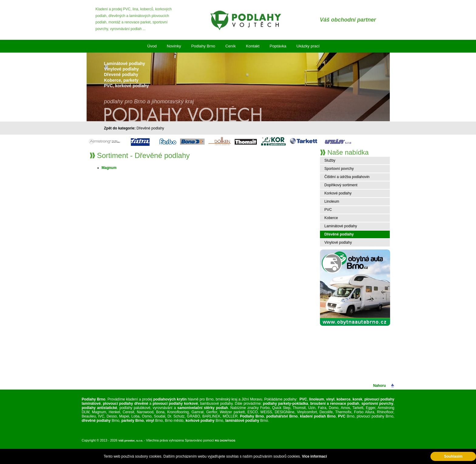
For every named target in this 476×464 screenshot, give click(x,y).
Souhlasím (453, 456)
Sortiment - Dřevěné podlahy (143, 155)
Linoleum (332, 201)
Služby (330, 160)
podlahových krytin (170, 399)
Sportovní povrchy (339, 169)
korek (357, 399)
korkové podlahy (200, 421)
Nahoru (379, 386)
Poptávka (278, 46)
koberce (343, 399)
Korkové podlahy (338, 193)
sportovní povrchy (377, 404)
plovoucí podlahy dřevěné (126, 404)
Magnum (109, 168)
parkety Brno (133, 421)
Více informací (314, 456)
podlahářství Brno (282, 416)
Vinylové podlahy (338, 242)
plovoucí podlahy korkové (175, 404)
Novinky (174, 46)
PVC (328, 210)
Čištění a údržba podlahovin (347, 177)
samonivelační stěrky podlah (203, 408)
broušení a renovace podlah (335, 404)
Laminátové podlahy (341, 226)
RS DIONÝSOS (225, 440)
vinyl (330, 399)
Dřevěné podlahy (150, 128)
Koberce (331, 218)
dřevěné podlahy (96, 421)
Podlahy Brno (203, 46)
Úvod (152, 46)
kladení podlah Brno (318, 416)
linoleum (316, 399)
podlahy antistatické (99, 408)
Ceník (230, 46)
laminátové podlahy (242, 421)
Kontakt (253, 46)
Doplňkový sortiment (341, 185)
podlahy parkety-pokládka (285, 404)
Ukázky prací (308, 46)
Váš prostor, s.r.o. (131, 440)
